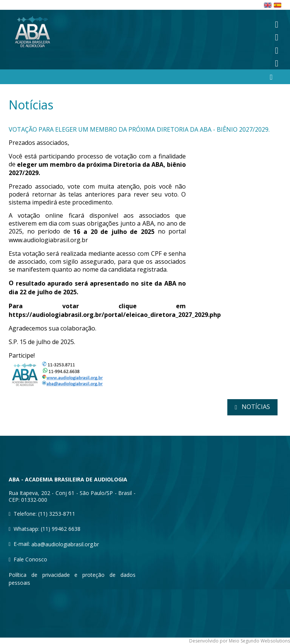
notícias (255, 407)
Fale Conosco (30, 559)
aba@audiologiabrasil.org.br (65, 544)
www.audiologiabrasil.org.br (48, 240)
